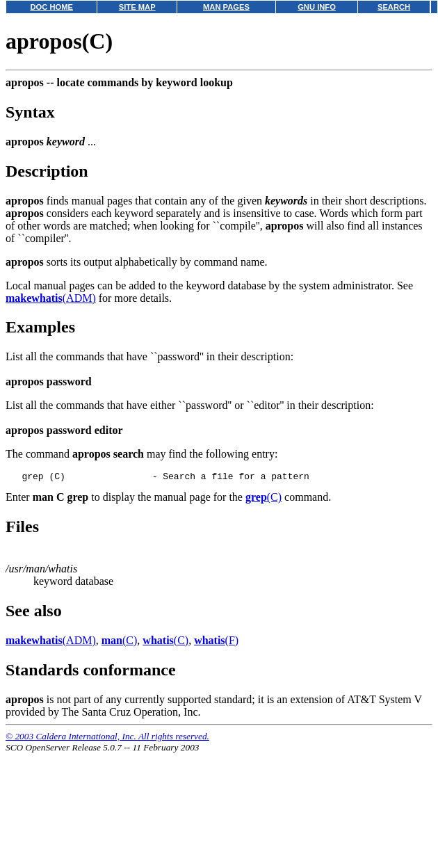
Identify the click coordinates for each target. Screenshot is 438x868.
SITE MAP (137, 7)
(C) (263, 499)
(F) (216, 642)
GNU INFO (317, 7)
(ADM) (51, 298)
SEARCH (394, 7)
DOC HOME (51, 7)
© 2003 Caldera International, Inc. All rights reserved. (107, 738)
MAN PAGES (226, 7)
